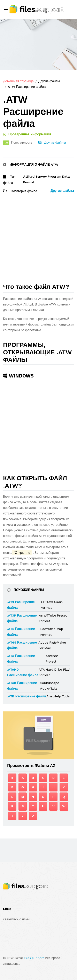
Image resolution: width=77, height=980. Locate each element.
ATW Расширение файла (27, 87)
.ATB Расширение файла (27, 696)
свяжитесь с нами (16, 919)
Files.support (34, 958)
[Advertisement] (38, 240)
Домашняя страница (18, 81)
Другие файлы (49, 81)
